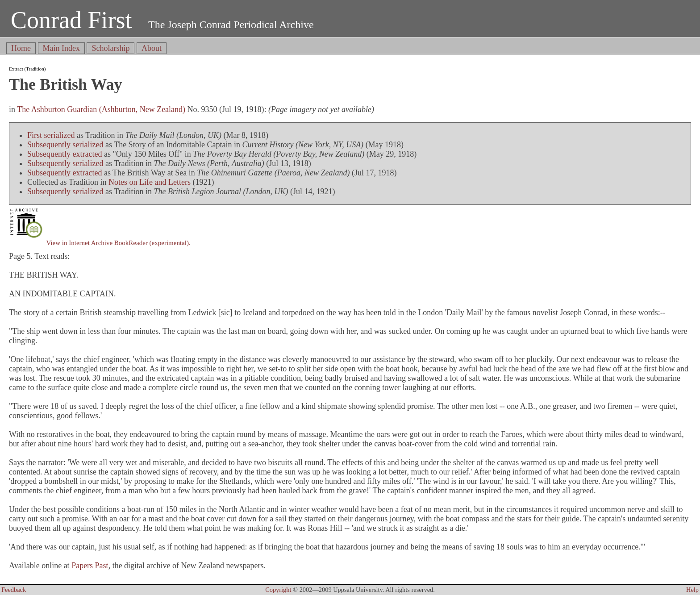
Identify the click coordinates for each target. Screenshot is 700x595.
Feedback (14, 590)
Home (21, 48)
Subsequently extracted (65, 154)
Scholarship (110, 48)
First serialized (51, 135)
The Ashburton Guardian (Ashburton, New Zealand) (101, 109)
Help (692, 590)
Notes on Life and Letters (150, 182)
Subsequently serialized (65, 145)
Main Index (61, 48)
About (152, 48)
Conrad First (71, 20)
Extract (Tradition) (27, 69)
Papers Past (90, 566)
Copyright (278, 590)
